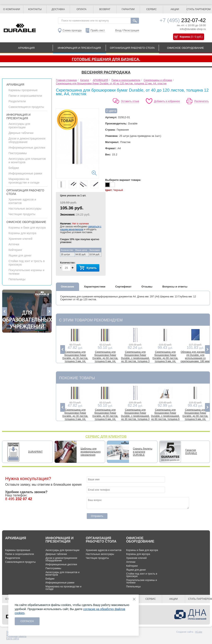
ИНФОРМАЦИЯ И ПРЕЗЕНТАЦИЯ (79, 48)
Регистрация (131, 30)
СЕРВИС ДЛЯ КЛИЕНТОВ (106, 437)
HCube (199, 632)
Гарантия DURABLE (191, 452)
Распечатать (202, 101)
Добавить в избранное (167, 101)
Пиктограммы (18, 153)
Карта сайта (13, 639)
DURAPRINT (35, 452)
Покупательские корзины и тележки (142, 581)
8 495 (19, 499)
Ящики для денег (20, 255)
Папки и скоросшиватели (25, 96)
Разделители (17, 101)
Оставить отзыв (130, 101)
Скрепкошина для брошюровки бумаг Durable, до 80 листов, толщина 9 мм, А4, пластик (165, 358)
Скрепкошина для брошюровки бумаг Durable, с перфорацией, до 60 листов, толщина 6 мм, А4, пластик (165, 416)
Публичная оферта (16, 636)
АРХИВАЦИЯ (26, 48)
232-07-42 (183, 20)
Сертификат (123, 287)
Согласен (27, 621)
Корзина (185, 37)
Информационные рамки (25, 173)
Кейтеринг (15, 250)
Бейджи (14, 168)
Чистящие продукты (22, 214)
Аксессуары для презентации (19, 126)
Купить (88, 268)
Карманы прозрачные (23, 90)
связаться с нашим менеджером (81, 228)
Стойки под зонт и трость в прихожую (142, 575)
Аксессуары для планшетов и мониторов (63, 574)
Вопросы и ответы (175, 287)
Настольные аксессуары (25, 209)
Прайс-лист (98, 30)
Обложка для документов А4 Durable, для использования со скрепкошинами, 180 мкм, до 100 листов (195, 358)
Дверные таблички (21, 133)
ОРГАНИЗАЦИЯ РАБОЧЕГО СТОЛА (132, 48)
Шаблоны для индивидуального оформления (91, 452)
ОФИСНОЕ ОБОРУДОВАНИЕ (185, 48)
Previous (5, 311)
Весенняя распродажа (106, 72)
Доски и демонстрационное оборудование (27, 140)
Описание (67, 287)
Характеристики (95, 287)
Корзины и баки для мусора (27, 228)
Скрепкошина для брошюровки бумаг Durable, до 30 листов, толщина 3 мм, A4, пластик (75, 358)
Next (49, 311)
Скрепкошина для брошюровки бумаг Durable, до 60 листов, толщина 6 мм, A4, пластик (105, 358)
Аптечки (14, 244)
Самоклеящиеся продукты (26, 107)
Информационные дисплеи (27, 148)
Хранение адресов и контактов (104, 550)
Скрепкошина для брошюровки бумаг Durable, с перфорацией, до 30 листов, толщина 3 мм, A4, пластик (135, 358)
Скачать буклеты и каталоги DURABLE (143, 452)
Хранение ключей (20, 239)
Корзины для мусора (22, 233)
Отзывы (147, 287)
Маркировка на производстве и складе (24, 181)
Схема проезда (72, 30)
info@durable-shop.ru (193, 29)
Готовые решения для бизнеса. (106, 59)
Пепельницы (17, 279)
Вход (118, 30)
